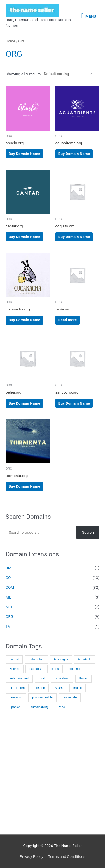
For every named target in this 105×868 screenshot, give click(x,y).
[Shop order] (67, 74)
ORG (9, 616)
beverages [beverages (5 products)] (61, 659)
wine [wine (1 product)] (62, 707)
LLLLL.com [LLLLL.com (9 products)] (17, 688)
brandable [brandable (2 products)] (85, 659)
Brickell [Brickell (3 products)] (14, 669)
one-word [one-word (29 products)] (16, 697)
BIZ (8, 568)
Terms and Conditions (66, 856)
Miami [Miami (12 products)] (59, 688)
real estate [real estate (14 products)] (70, 697)
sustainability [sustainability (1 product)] (39, 707)
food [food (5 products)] (42, 678)
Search (88, 532)
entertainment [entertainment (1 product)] (19, 678)
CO (8, 577)
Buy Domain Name (24, 154)
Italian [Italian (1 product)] (83, 678)
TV (8, 626)
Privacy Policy (31, 856)
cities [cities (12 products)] (55, 669)
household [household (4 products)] (62, 678)
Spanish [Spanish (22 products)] (15, 707)
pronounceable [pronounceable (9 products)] (42, 697)
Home (10, 41)
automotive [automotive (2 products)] (37, 659)
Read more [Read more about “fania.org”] (67, 320)
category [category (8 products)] (35, 669)
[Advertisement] (53, 776)
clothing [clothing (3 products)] (74, 669)
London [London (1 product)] (40, 688)
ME (8, 597)
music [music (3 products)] (78, 688)
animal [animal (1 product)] (14, 659)
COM (10, 587)
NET (9, 607)
